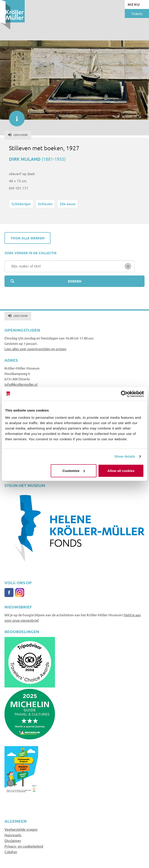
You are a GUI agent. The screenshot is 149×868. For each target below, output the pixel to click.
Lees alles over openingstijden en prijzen (35, 349)
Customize (74, 470)
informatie (15, 116)
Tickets (137, 13)
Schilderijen (21, 204)
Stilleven (45, 204)
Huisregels (13, 835)
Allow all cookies (121, 470)
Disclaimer (13, 840)
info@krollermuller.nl (21, 384)
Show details (125, 456)
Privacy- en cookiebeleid (24, 846)
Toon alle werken (27, 238)
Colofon (11, 852)
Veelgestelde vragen (21, 829)
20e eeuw (68, 204)
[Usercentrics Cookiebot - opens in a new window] (124, 394)
